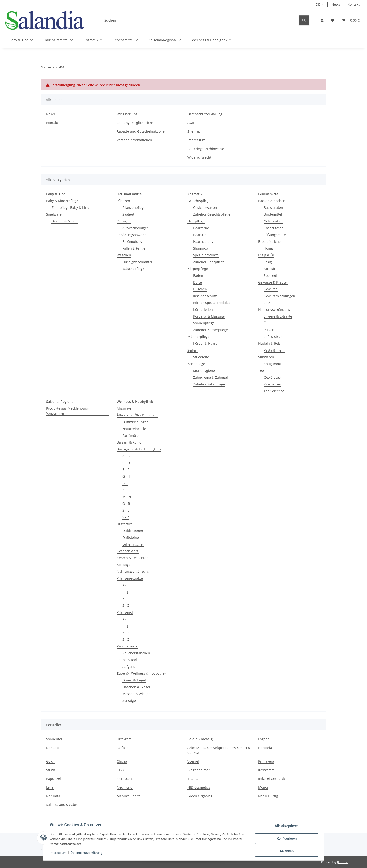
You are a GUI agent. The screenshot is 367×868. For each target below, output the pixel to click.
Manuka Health (129, 796)
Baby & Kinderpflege (62, 201)
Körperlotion (203, 309)
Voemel (193, 761)
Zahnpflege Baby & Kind (71, 208)
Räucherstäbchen (136, 653)
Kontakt (354, 4)
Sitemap (194, 131)
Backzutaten (273, 208)
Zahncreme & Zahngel (210, 377)
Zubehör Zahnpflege (209, 384)
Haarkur (199, 235)
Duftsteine (131, 537)
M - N (127, 497)
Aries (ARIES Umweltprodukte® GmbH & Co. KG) (219, 750)
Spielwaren (55, 214)
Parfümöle (130, 436)
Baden (198, 275)
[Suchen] (200, 20)
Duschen (200, 289)
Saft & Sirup (273, 337)
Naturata (53, 796)
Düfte (197, 282)
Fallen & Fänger (135, 248)
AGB (191, 123)
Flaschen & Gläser (136, 687)
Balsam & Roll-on (130, 442)
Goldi (50, 761)
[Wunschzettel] (333, 20)
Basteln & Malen (65, 221)
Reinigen (124, 221)
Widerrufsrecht (199, 157)
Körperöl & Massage (209, 316)
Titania (193, 779)
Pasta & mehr (274, 350)
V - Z (126, 517)
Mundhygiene (204, 371)
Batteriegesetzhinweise (206, 149)
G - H (126, 476)
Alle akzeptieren (285, 827)
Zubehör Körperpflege (210, 330)
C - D (126, 463)
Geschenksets (128, 551)
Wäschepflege (133, 269)
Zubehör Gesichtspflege (212, 214)
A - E (126, 585)
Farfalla (123, 748)
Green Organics (200, 796)
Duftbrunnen (133, 531)
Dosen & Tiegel (134, 680)
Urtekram (124, 739)
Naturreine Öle (134, 429)
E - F (126, 470)
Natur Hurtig (268, 796)
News (336, 4)
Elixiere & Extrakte (278, 316)
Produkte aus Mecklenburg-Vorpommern (68, 411)
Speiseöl (270, 275)
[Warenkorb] (351, 20)
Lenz (50, 787)
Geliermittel (273, 221)
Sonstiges (130, 701)
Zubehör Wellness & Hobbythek (141, 673)
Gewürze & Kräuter (273, 282)
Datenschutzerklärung (88, 853)
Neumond (125, 787)
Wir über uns (127, 114)
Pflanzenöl (125, 612)
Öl (266, 323)
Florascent (125, 779)
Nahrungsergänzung (274, 309)
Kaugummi (272, 364)
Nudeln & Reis (269, 343)
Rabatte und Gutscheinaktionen (142, 131)
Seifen (192, 350)
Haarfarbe (201, 228)
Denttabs (53, 748)
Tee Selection (274, 391)
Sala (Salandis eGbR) (62, 805)
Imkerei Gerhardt (272, 779)
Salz (267, 303)
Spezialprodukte (206, 255)
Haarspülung (203, 241)
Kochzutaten (274, 228)
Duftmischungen (136, 422)
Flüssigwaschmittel (137, 262)
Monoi (263, 787)
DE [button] (318, 4)
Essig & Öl (266, 255)
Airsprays (124, 408)
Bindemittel (273, 214)
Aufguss (129, 667)
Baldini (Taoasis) (200, 739)
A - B (126, 456)
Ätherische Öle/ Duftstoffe (137, 415)
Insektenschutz (205, 296)
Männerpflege (198, 337)
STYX (121, 770)
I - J (125, 483)
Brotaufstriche (269, 241)
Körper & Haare (205, 343)
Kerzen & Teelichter (132, 558)
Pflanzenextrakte (130, 578)
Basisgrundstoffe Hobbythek (139, 449)
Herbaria (265, 748)
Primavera (266, 761)
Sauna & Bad (127, 660)
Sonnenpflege (204, 323)
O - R (126, 503)
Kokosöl (270, 269)
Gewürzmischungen (279, 296)
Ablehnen (285, 851)
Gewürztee (272, 377)
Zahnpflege (196, 364)
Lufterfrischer (133, 544)
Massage (124, 565)
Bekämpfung (132, 241)
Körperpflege (198, 269)
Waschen (124, 255)
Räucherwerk (127, 646)
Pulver (269, 330)
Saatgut (128, 214)
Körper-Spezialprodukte (212, 303)
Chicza (122, 761)
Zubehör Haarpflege (209, 262)
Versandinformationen (134, 140)
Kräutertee (272, 384)
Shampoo (200, 248)
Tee (261, 371)
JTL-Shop (343, 862)
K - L (126, 490)
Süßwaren (266, 357)
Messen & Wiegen (136, 694)
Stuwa (51, 770)
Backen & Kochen (272, 201)
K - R (126, 599)
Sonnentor (54, 739)
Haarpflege (196, 221)
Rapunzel (53, 779)
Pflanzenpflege (134, 208)
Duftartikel (125, 524)
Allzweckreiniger (135, 228)
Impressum (59, 853)
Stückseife (201, 357)
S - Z (126, 605)
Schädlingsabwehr (131, 235)
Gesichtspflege (199, 201)
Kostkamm (266, 770)
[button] (322, 20)
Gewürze (271, 289)
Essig (268, 262)
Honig (268, 248)
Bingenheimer (199, 770)
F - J (125, 592)
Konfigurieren (285, 839)
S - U (126, 510)
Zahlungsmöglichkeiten (135, 123)
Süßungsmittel (275, 235)
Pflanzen (123, 201)
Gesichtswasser (205, 208)
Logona (264, 739)
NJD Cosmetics (199, 787)
